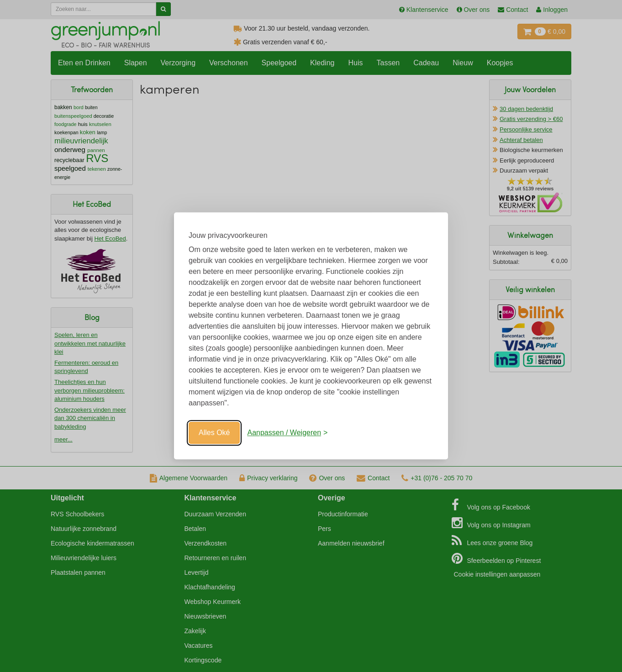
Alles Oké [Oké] (214, 433)
